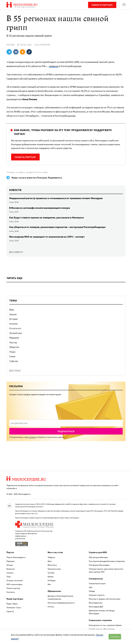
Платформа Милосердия (99, 565)
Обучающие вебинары (98, 557)
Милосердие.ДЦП (96, 607)
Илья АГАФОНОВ (42, 45)
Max (49, 584)
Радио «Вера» (12, 604)
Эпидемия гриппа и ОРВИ (37, 172)
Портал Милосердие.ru (16, 557)
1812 (91, 587)
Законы (13, 314)
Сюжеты (10, 573)
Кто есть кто (15, 328)
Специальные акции (97, 583)
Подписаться (66, 431)
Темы (9, 577)
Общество (14, 347)
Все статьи (15, 371)
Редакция (11, 561)
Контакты (11, 592)
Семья (12, 356)
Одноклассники (54, 569)
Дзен (50, 561)
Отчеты (51, 607)
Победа (92, 591)
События (14, 361)
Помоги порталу (102, 5)
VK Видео (52, 580)
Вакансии (11, 569)
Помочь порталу (25, 157)
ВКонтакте (52, 565)
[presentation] (66, 423)
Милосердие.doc (96, 603)
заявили (54, 66)
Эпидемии (21, 172)
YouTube (51, 573)
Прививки (11, 172)
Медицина (14, 338)
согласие (32, 437)
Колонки (13, 324)
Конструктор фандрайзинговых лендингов (107, 561)
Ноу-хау (13, 342)
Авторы (10, 565)
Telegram (51, 557)
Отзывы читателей (15, 580)
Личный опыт (16, 333)
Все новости (16, 252)
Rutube (50, 577)
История (13, 319)
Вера (12, 310)
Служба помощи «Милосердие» (102, 629)
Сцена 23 (10, 611)
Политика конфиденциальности (61, 603)
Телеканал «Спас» (14, 608)
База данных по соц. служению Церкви (105, 625)
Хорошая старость (97, 595)
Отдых (12, 352)
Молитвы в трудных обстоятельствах (105, 599)
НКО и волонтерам (14, 584)
